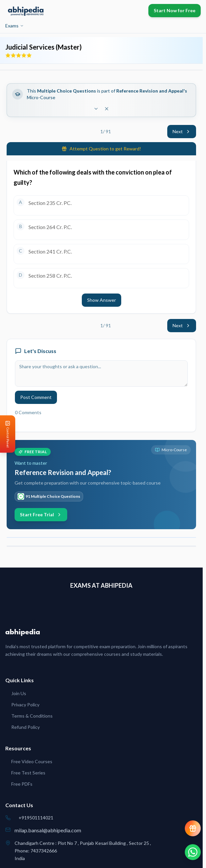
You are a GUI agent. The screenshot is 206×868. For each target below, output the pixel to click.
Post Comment (36, 397)
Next (182, 131)
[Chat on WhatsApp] (193, 852)
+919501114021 (36, 818)
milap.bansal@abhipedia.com (48, 830)
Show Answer (102, 300)
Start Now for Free (175, 10)
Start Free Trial (41, 514)
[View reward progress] (193, 828)
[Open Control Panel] (5, 434)
